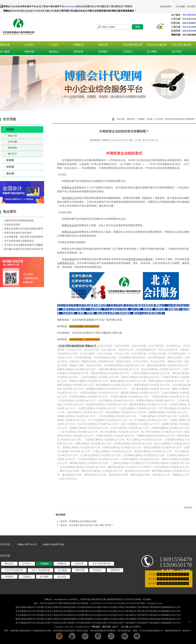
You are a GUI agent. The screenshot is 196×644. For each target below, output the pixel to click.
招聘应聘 (78, 52)
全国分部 (103, 45)
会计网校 (152, 52)
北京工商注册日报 (181, 45)
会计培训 (176, 52)
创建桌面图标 (166, 7)
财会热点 (54, 52)
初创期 (10, 129)
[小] (157, 140)
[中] (153, 140)
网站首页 (5, 45)
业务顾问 (103, 52)
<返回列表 (188, 508)
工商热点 (127, 52)
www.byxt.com (60, 599)
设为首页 (191, 6)
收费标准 (78, 45)
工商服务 (54, 45)
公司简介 (29, 45)
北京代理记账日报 (132, 45)
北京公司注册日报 (157, 45)
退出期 (10, 173)
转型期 (10, 167)
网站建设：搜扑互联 (101, 627)
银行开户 (12, 154)
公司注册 (12, 142)
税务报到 (12, 148)
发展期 (10, 160)
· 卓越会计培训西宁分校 (53, 544)
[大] (149, 140)
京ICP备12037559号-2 (131, 627)
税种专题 (29, 52)
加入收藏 (180, 6)
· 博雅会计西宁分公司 (27, 544)
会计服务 (5, 52)
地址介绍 (12, 136)
